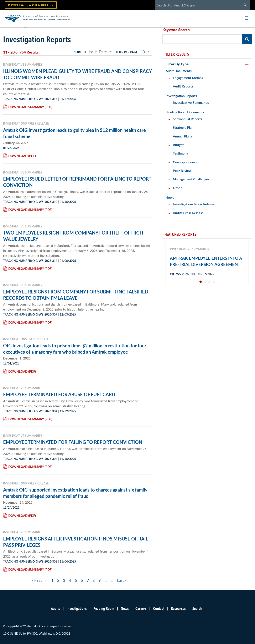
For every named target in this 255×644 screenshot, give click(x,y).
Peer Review (182, 170)
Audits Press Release (188, 213)
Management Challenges (191, 179)
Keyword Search (176, 29)
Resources (178, 608)
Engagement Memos (188, 78)
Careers (141, 608)
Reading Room (104, 608)
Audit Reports (183, 86)
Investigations (77, 608)
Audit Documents (179, 71)
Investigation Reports (181, 96)
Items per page (126, 52)
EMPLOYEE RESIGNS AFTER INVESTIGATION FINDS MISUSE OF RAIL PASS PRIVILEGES (76, 542)
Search (197, 608)
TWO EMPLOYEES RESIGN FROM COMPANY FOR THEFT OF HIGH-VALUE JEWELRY (74, 236)
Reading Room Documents (185, 112)
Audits (55, 608)
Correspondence (185, 162)
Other (177, 188)
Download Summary (26, 107)
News (170, 197)
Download (18, 156)
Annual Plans (182, 136)
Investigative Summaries (191, 102)
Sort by (80, 52)
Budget (178, 145)
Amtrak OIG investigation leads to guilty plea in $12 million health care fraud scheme (74, 133)
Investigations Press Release (194, 204)
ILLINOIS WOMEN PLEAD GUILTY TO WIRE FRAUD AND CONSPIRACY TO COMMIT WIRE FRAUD (77, 74)
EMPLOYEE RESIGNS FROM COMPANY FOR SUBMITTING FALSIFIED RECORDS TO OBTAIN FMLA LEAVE (76, 295)
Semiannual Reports (188, 119)
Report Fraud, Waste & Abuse (28, 5)
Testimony (180, 153)
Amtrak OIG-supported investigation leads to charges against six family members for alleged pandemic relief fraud (75, 493)
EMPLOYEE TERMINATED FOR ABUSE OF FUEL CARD (59, 394)
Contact (159, 608)
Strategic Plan (183, 127)
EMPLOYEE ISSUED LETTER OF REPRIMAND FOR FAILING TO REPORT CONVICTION (77, 182)
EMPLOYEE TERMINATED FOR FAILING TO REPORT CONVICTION (73, 442)
